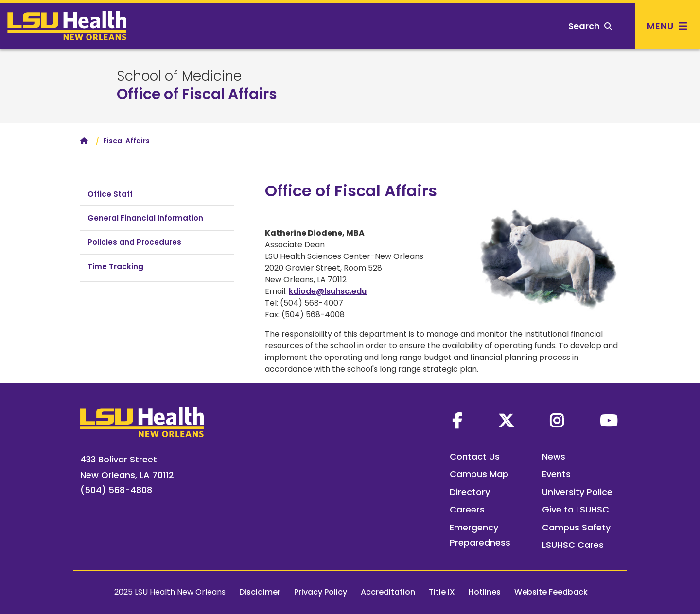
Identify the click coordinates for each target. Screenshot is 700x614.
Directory (470, 492)
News (554, 456)
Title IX (442, 592)
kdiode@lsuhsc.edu (328, 291)
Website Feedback (551, 592)
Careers (467, 509)
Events (556, 474)
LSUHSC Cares (573, 545)
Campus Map (479, 474)
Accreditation (388, 592)
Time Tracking (115, 266)
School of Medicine (179, 76)
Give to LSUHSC (576, 509)
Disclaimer (260, 592)
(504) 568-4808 (116, 490)
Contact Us (475, 456)
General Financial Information (145, 218)
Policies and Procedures (134, 242)
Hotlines (485, 592)
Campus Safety (576, 527)
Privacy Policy (321, 592)
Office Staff (110, 194)
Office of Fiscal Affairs (197, 94)
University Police (577, 492)
